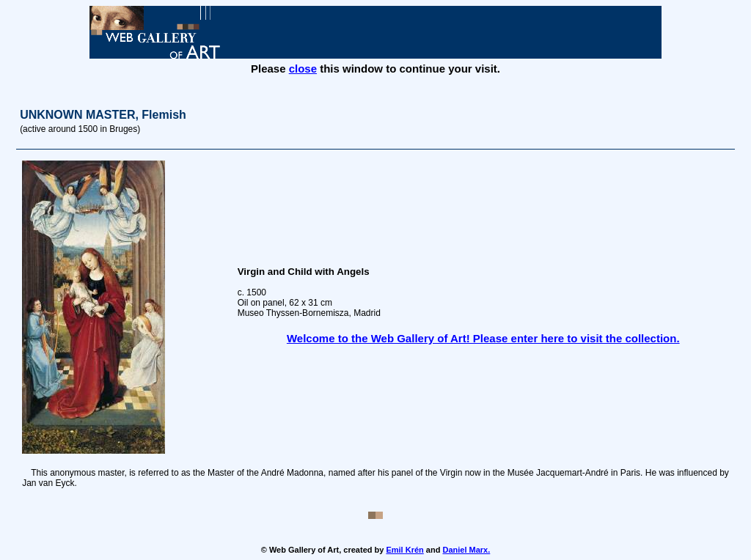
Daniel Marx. (466, 550)
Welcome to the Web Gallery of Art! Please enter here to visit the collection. (483, 338)
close (303, 69)
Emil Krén (404, 550)
